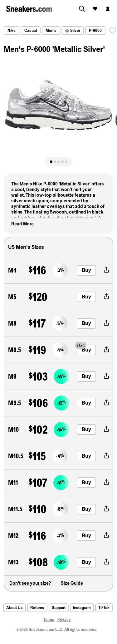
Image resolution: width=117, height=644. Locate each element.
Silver (73, 30)
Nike (12, 30)
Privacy (64, 619)
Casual (31, 30)
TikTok (104, 608)
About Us (15, 608)
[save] (113, 31)
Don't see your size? (30, 583)
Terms (49, 619)
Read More (22, 224)
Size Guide (72, 583)
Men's (51, 30)
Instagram (82, 608)
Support (59, 608)
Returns (37, 608)
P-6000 (95, 30)
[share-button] (106, 270)
